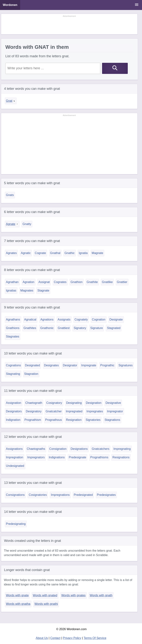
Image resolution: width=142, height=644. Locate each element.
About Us (42, 638)
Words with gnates (73, 595)
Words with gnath (101, 595)
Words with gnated (45, 595)
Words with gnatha (18, 604)
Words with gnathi (46, 604)
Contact (55, 638)
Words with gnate (17, 595)
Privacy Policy (72, 638)
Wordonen (10, 5)
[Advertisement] (69, 24)
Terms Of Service (95, 638)
